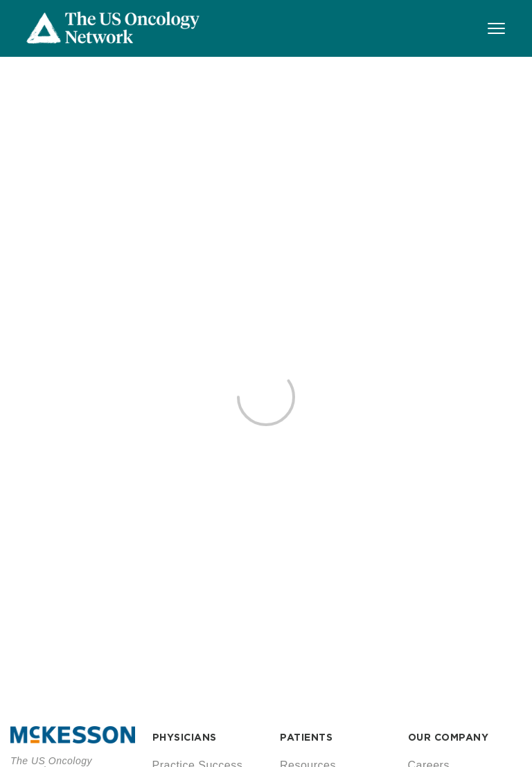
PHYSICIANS (185, 737)
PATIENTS (306, 737)
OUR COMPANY (449, 737)
